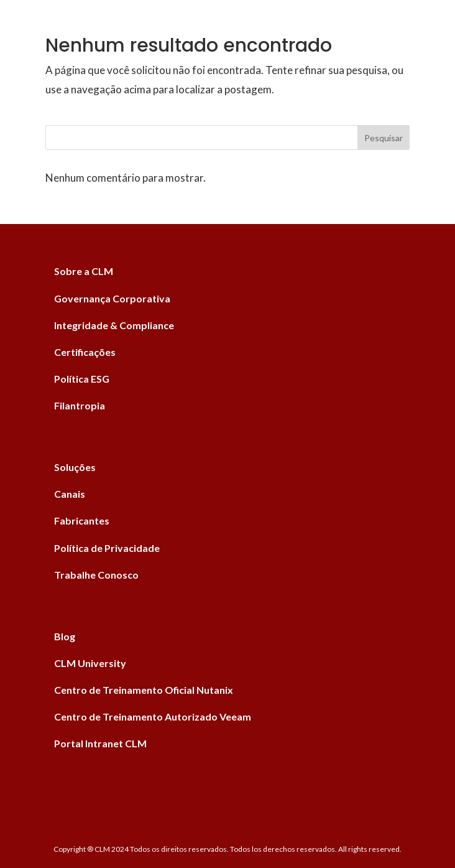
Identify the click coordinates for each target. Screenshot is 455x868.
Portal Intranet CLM (100, 743)
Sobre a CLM (84, 271)
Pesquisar (384, 138)
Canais (70, 494)
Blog (65, 636)
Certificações (85, 352)
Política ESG (82, 379)
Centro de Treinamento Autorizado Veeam (153, 716)
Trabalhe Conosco (96, 575)
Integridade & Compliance (114, 325)
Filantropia (80, 405)
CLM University (90, 663)
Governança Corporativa (112, 298)
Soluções (75, 467)
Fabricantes (82, 520)
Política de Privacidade (107, 548)
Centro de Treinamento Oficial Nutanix (144, 690)
